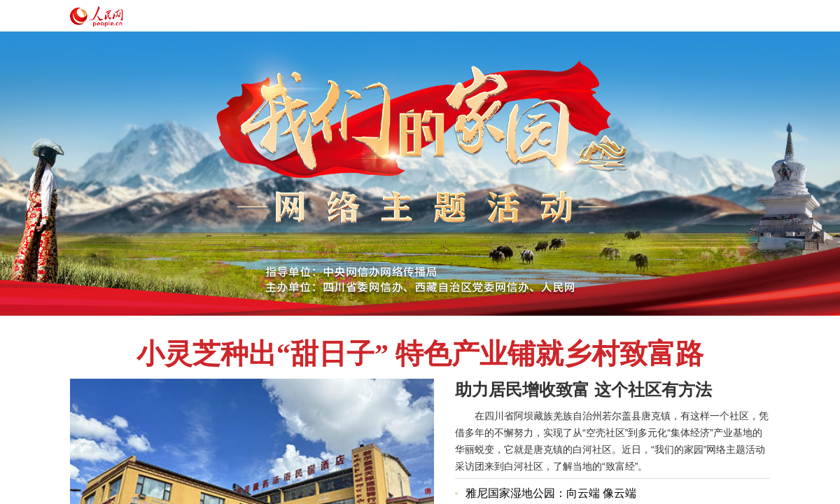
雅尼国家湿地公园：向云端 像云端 (551, 493)
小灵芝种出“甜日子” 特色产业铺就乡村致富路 (420, 354)
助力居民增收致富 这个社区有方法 (583, 390)
